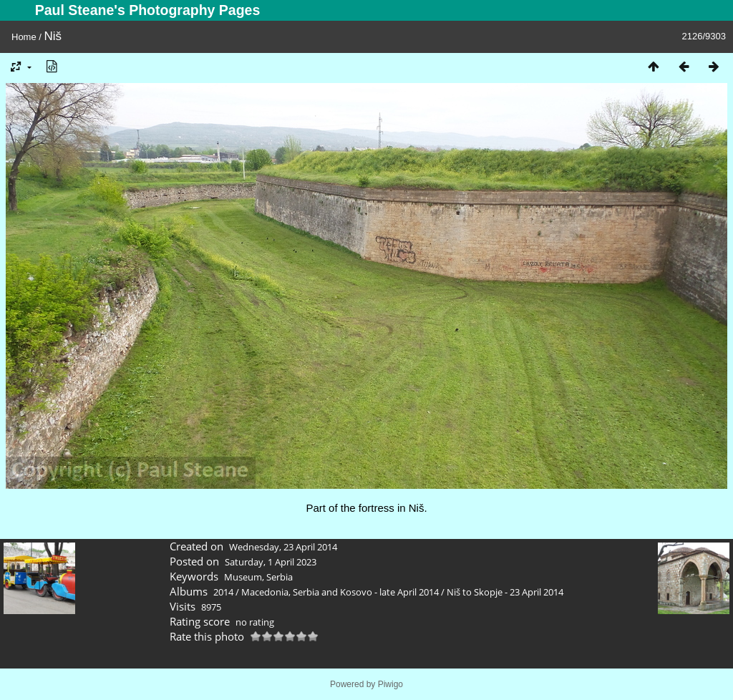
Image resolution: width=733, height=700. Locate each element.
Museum (243, 577)
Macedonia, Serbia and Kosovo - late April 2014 (340, 592)
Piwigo (390, 684)
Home (24, 37)
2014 (223, 592)
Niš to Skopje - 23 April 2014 (505, 592)
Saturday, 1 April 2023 (271, 562)
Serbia (280, 577)
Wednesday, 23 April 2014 (283, 547)
